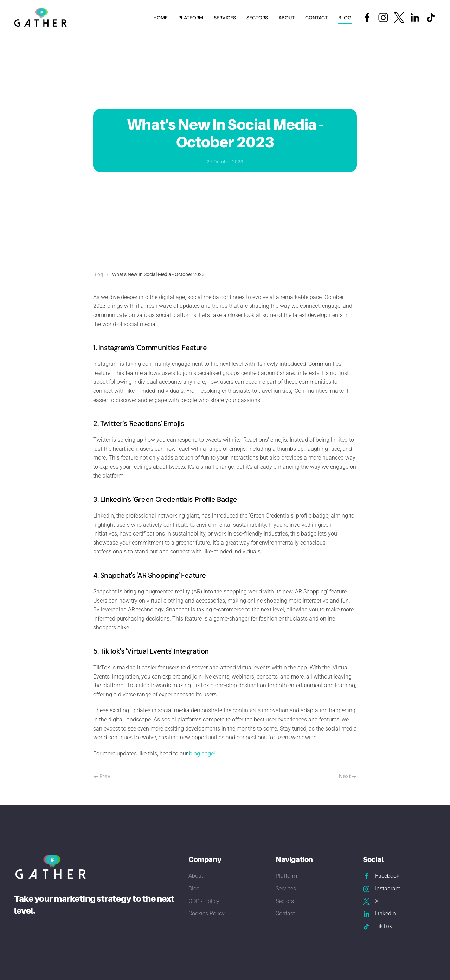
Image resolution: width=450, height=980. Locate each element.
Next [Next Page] (348, 776)
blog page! (202, 754)
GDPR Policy (204, 901)
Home (160, 18)
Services (286, 888)
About (287, 18)
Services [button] (225, 18)
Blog (345, 18)
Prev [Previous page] (102, 776)
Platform (191, 18)
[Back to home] (41, 18)
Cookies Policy (207, 913)
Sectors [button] (257, 18)
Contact (316, 18)
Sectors (285, 901)
